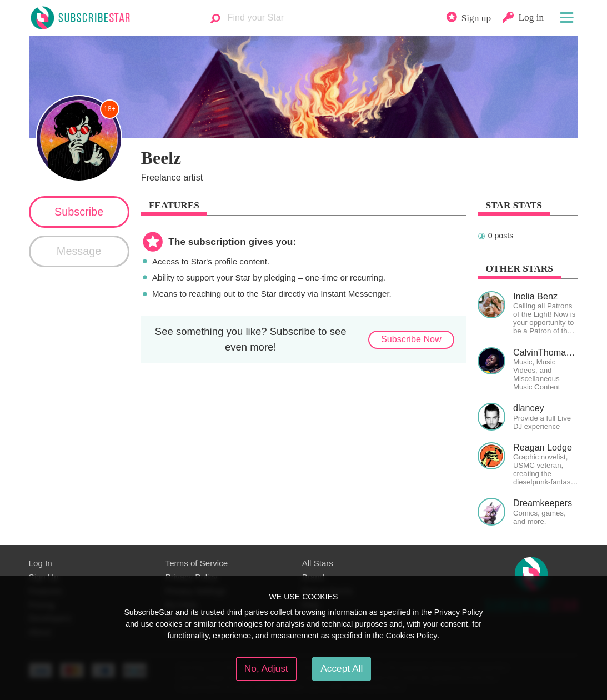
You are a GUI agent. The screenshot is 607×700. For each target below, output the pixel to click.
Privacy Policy (459, 612)
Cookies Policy (412, 636)
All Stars (318, 563)
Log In (41, 563)
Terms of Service (197, 563)
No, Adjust (266, 668)
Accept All (342, 668)
